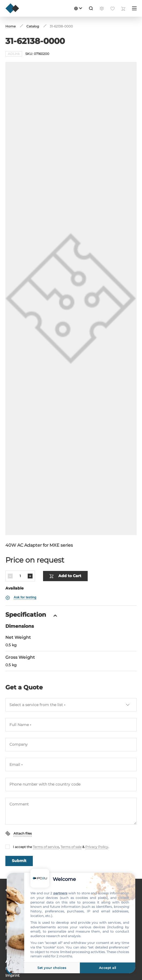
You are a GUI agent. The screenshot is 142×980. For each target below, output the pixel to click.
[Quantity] (20, 548)
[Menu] (134, 8)
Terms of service (46, 819)
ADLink (14, 54)
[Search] (91, 8)
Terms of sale (71, 819)
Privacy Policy (97, 819)
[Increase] (30, 548)
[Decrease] (10, 548)
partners (60, 893)
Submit (19, 833)
